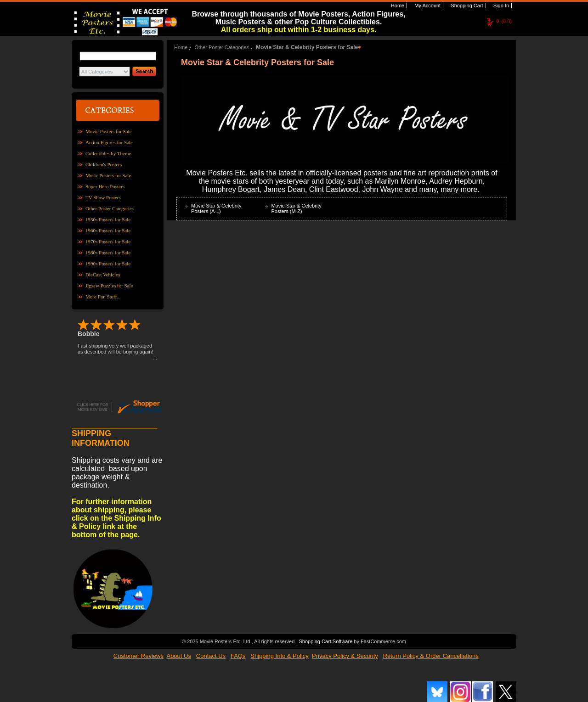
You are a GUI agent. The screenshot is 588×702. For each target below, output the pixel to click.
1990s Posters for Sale (108, 264)
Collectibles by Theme (108, 153)
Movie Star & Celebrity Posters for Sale (307, 47)
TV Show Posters (103, 197)
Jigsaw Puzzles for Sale (109, 286)
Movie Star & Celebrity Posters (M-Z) (296, 208)
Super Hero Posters (105, 186)
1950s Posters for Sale (108, 219)
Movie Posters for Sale (109, 131)
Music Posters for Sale (108, 175)
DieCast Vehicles (103, 275)
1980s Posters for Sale (108, 253)
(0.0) (504, 21)
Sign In (500, 6)
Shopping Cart (466, 6)
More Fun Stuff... (103, 297)
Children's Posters (104, 164)
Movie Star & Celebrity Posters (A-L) (216, 208)
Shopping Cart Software (325, 640)
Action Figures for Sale (109, 142)
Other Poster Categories (110, 208)
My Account (427, 6)
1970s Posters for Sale (108, 241)
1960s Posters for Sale (108, 230)
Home (397, 6)
